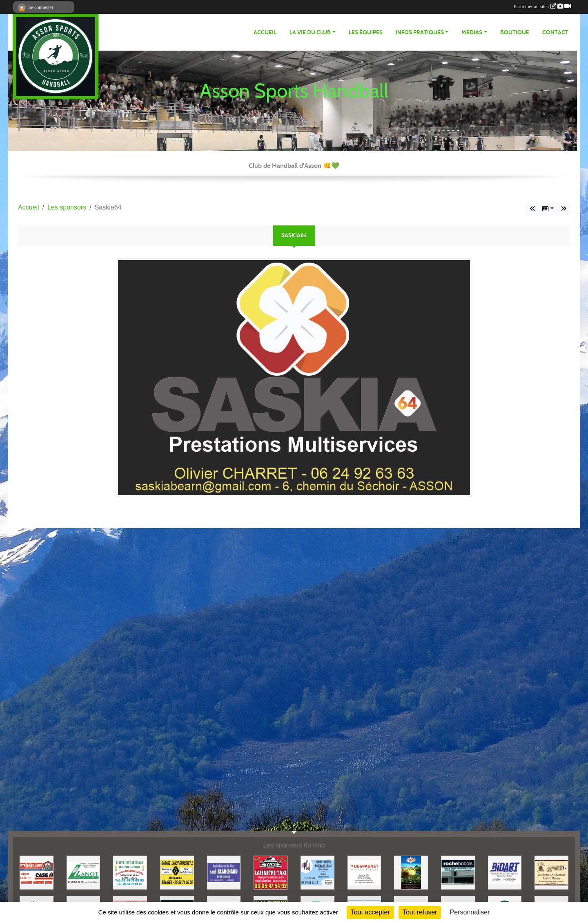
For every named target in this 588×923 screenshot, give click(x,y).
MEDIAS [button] (472, 32)
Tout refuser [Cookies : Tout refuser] (420, 912)
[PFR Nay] (317, 872)
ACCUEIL (265, 32)
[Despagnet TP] (364, 872)
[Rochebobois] (458, 872)
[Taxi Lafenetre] (271, 872)
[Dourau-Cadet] (130, 872)
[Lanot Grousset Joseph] (177, 872)
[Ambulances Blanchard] (224, 872)
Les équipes (366, 32)
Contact (555, 32)
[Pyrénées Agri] (37, 872)
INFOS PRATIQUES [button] (420, 32)
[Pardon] (551, 872)
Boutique (515, 32)
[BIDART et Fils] (505, 872)
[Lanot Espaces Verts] (84, 872)
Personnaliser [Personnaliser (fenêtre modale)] (470, 912)
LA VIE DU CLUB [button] (310, 32)
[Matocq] (411, 872)
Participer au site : (542, 7)
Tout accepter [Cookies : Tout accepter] (370, 912)
